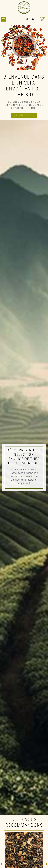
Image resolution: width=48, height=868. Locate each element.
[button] (2, 864)
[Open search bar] (33, 19)
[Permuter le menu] (4, 19)
